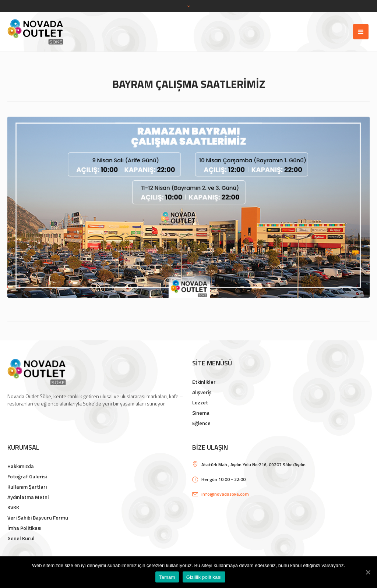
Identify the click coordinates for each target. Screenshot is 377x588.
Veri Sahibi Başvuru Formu (38, 518)
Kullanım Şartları (27, 487)
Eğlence (201, 423)
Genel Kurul (21, 538)
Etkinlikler (204, 382)
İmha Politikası (24, 528)
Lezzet (200, 402)
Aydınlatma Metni (28, 497)
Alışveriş (202, 392)
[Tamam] (368, 572)
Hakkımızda (21, 466)
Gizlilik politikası (204, 577)
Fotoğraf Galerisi (27, 476)
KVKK (13, 507)
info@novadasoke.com (225, 494)
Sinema (201, 413)
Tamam (167, 577)
